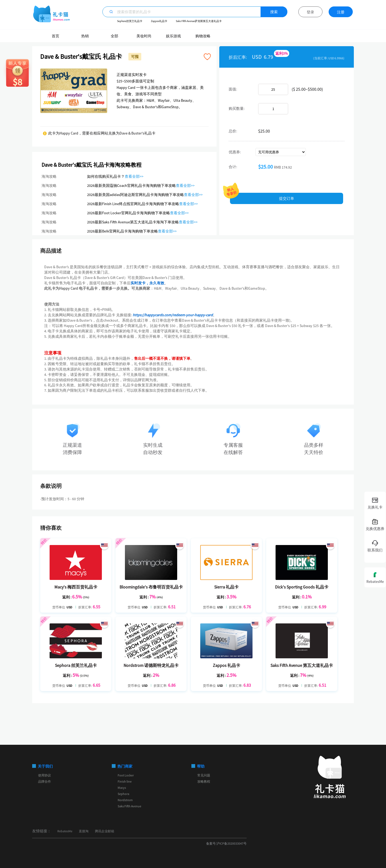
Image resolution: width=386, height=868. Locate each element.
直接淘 (84, 831)
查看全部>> (134, 176)
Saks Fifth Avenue (129, 806)
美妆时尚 (144, 36)
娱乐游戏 (173, 36)
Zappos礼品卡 (159, 21)
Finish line (125, 781)
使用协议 (44, 775)
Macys (122, 788)
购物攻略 (203, 36)
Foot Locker (126, 775)
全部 (114, 36)
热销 (85, 36)
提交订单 (287, 198)
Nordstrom (125, 800)
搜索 (274, 12)
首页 (55, 36)
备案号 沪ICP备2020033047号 (226, 843)
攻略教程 (204, 781)
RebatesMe (65, 831)
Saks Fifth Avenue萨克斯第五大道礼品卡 (199, 21)
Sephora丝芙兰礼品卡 (130, 21)
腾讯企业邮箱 (105, 831)
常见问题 (204, 775)
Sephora (123, 794)
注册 (341, 12)
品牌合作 (44, 781)
